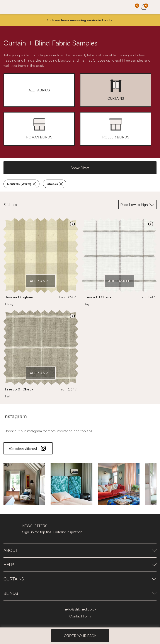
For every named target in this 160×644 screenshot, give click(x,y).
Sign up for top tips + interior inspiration (52, 532)
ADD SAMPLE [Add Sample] (41, 281)
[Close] (155, 20)
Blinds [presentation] (80, 593)
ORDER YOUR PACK (80, 636)
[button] (39, 90)
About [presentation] (80, 550)
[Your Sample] (134, 7)
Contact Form (80, 616)
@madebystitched (28, 448)
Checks (55, 184)
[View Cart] (144, 6)
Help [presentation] (80, 564)
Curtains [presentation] (80, 579)
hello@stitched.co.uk (80, 609)
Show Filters (80, 168)
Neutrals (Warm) (21, 184)
